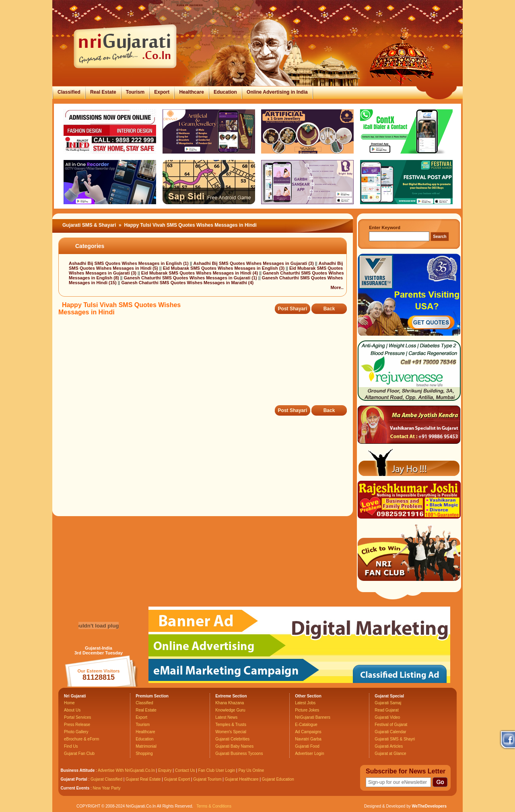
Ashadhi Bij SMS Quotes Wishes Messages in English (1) (129, 263)
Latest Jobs (305, 703)
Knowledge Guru (230, 710)
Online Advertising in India (277, 92)
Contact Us (185, 770)
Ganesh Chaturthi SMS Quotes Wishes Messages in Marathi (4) (187, 283)
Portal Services (77, 717)
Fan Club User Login (217, 770)
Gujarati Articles (389, 746)
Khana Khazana (230, 703)
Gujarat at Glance (390, 754)
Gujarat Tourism (207, 779)
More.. (337, 287)
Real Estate (103, 92)
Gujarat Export (177, 779)
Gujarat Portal (74, 779)
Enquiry (166, 770)
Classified (69, 92)
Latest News (226, 717)
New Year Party (107, 788)
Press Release (77, 725)
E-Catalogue (306, 725)
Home (69, 703)
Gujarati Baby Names (234, 746)
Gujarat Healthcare (242, 779)
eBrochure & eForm (81, 739)
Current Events (75, 788)
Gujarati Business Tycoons (239, 754)
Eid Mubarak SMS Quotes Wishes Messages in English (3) (225, 268)
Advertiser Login (309, 754)
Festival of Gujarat (391, 725)
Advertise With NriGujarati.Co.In (126, 770)
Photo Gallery (76, 732)
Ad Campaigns (308, 732)
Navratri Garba (308, 739)
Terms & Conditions (214, 806)
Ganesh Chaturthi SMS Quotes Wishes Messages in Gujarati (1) (191, 278)
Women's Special (231, 732)
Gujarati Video (387, 717)
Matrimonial (146, 746)
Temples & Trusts (231, 725)
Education (225, 92)
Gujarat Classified (106, 779)
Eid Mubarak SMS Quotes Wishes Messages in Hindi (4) (200, 273)
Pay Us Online (251, 770)
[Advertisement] (205, 366)
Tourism (135, 92)
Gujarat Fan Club (79, 754)
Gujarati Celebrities (232, 739)
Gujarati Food (307, 746)
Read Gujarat (386, 710)
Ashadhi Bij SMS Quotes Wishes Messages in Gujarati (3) (254, 263)
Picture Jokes (307, 710)
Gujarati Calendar (390, 732)
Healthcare (191, 92)
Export (162, 92)
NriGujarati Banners (313, 717)
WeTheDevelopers (429, 806)
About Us (72, 710)
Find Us (71, 746)
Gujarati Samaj (388, 703)
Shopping (144, 754)
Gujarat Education (278, 779)
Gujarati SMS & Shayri (395, 739)
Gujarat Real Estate (143, 779)
